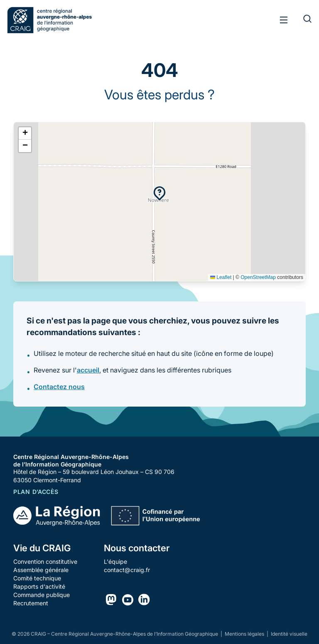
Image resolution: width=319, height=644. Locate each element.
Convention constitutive (45, 561)
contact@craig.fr (127, 570)
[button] (159, 193)
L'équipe (115, 561)
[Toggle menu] (284, 20)
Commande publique (42, 595)
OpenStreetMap (258, 277)
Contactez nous (59, 387)
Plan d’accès (36, 492)
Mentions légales (245, 634)
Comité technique (37, 578)
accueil (88, 370)
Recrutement (31, 603)
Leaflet (221, 277)
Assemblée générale (41, 570)
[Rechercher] (302, 20)
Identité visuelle (289, 634)
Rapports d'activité (39, 586)
